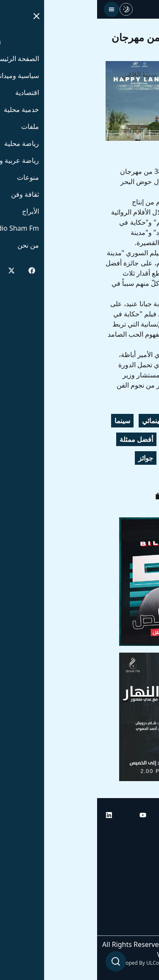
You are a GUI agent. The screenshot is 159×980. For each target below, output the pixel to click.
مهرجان (136, 421)
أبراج (144, 856)
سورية (138, 477)
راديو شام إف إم (128, 879)
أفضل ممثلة (39, 439)
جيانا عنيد (81, 439)
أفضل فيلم (132, 458)
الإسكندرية (99, 421)
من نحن (140, 927)
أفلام (112, 439)
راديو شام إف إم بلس (121, 903)
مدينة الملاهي (86, 458)
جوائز (49, 458)
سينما (25, 421)
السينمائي (59, 421)
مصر (111, 477)
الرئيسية (139, 832)
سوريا (139, 439)
